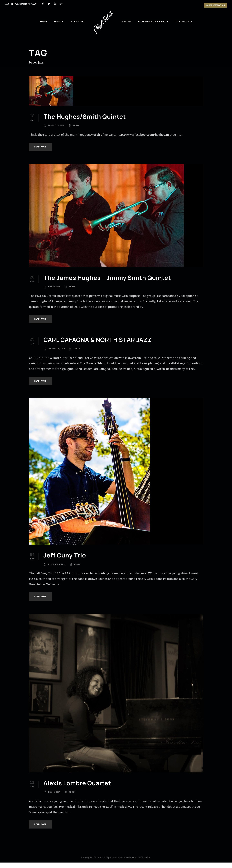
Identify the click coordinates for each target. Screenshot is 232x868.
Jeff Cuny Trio (65, 555)
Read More (40, 147)
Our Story (77, 21)
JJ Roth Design (143, 858)
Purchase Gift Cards (153, 21)
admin (76, 126)
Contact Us (183, 21)
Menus (59, 21)
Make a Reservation (215, 5)
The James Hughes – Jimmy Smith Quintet (107, 278)
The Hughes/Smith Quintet (85, 117)
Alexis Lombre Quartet (77, 783)
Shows (127, 21)
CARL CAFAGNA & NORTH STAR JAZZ (98, 340)
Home (44, 21)
